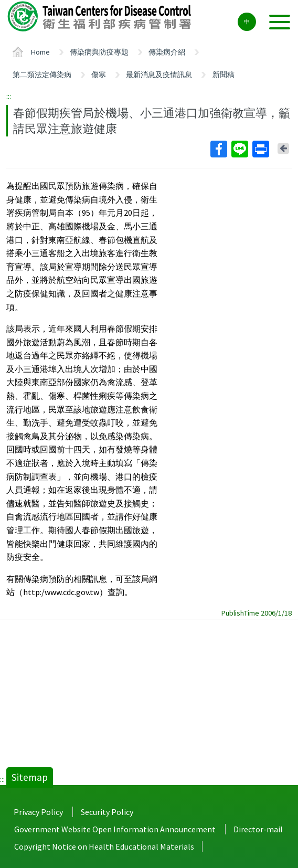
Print (260, 149)
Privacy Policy (38, 812)
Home (40, 52)
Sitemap (30, 777)
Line (239, 149)
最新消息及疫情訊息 (159, 75)
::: (9, 96)
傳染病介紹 (167, 52)
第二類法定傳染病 (42, 75)
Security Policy (107, 812)
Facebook (218, 149)
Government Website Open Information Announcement (115, 829)
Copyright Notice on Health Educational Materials (104, 846)
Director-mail (258, 829)
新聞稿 (223, 75)
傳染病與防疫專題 (99, 52)
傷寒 (99, 75)
